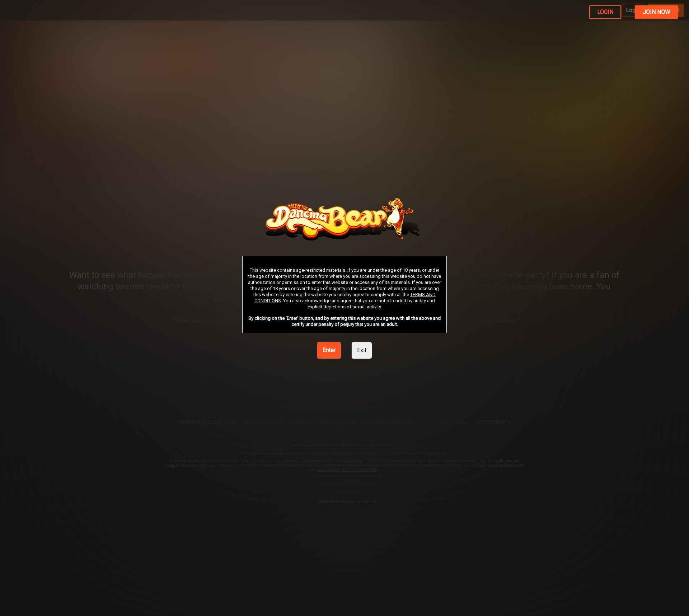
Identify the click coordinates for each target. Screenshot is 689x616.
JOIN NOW (656, 12)
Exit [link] (362, 350)
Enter (329, 350)
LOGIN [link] (605, 12)
